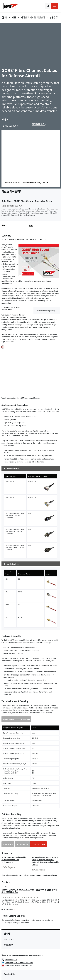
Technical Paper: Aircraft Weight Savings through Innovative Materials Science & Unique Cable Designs (45, 861)
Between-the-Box (14, 468)
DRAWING (25, 719)
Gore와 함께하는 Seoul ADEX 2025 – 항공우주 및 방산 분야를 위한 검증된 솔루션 (29, 891)
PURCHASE (22, 844)
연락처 (31, 226)
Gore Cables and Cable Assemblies (18, 965)
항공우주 (54, 17)
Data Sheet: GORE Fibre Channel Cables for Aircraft (27, 201)
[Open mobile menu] (54, 6)
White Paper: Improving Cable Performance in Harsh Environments (14, 860)
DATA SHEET (10, 719)
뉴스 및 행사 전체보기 (7, 909)
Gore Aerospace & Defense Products (19, 963)
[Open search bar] (48, 6)
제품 (14, 17)
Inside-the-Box (13, 564)
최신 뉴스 (4, 225)
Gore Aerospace (11, 960)
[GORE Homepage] (11, 6)
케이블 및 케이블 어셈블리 (33, 17)
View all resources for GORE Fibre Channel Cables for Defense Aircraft (29, 875)
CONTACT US (38, 844)
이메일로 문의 (38, 124)
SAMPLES (8, 844)
